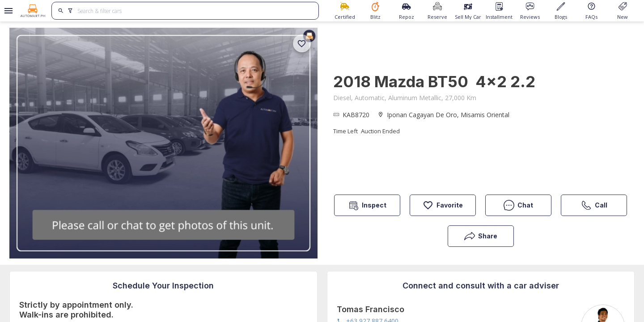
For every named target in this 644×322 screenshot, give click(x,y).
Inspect (367, 205)
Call (594, 205)
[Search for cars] (195, 11)
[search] (61, 11)
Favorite (443, 205)
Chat (518, 205)
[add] (302, 43)
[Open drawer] (7, 11)
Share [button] (481, 236)
